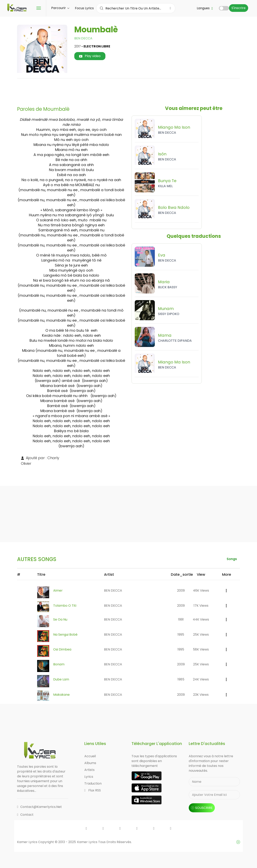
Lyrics (89, 777)
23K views (201, 695)
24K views (201, 679)
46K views (201, 590)
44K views (201, 619)
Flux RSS (93, 790)
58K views (201, 649)
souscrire (202, 808)
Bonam (59, 664)
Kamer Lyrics (88, 842)
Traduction (93, 783)
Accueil (90, 756)
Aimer (58, 590)
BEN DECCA (83, 38)
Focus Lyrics (84, 8)
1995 (181, 635)
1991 (181, 619)
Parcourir (60, 8)
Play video (90, 56)
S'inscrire (239, 8)
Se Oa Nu (60, 619)
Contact (25, 815)
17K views (201, 606)
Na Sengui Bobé (65, 635)
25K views (201, 635)
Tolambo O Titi (65, 606)
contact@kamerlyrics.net (39, 807)
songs (232, 559)
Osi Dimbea (62, 649)
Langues (205, 8)
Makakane (61, 695)
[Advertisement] (128, 91)
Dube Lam (61, 679)
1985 (181, 679)
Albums (90, 763)
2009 (181, 590)
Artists (89, 770)
